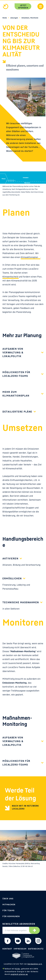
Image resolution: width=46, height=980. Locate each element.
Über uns (8, 899)
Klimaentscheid (11, 277)
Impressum (20, 949)
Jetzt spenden (23, 6)
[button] (23, 354)
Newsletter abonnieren (19, 924)
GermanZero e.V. (35, 964)
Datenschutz (36, 949)
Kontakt (7, 949)
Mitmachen (9, 904)
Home (5, 18)
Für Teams (9, 910)
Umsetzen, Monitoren (30, 18)
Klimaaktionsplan (29, 257)
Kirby (18, 969)
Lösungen (14, 18)
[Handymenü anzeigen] (40, 6)
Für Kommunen (11, 916)
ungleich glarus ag (19, 974)
